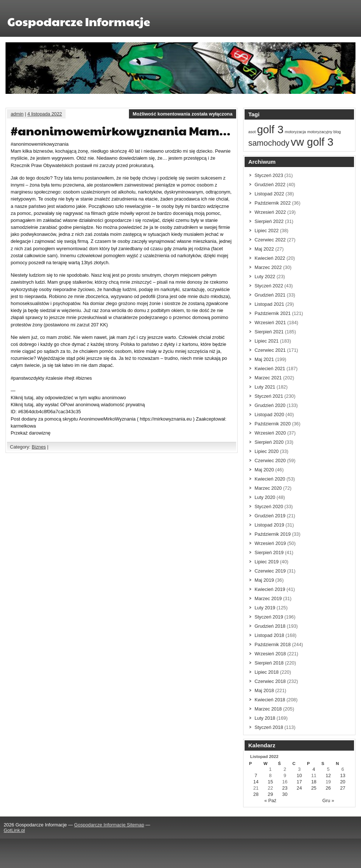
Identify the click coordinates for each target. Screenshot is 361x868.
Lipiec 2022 (267, 231)
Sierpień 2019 (269, 552)
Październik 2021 (273, 313)
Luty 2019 (265, 608)
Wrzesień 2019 (270, 543)
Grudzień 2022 (270, 185)
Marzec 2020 (268, 488)
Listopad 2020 (269, 414)
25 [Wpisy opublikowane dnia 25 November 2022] (314, 788)
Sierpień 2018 (269, 663)
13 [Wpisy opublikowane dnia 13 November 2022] (343, 775)
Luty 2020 (265, 497)
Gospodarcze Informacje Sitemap (109, 825)
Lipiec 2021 (267, 341)
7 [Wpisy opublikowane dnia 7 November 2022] (256, 775)
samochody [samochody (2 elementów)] (269, 143)
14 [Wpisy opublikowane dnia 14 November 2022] (256, 782)
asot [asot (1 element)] (252, 132)
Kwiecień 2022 (270, 258)
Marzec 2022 (268, 267)
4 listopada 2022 (45, 114)
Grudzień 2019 (270, 516)
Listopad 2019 (269, 525)
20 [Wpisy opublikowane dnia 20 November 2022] (343, 782)
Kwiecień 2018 (270, 700)
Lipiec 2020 (267, 451)
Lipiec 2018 (267, 672)
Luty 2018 (265, 718)
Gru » (328, 800)
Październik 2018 (273, 644)
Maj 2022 (264, 249)
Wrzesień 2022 (270, 212)
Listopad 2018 (269, 635)
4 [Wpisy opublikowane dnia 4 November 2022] (314, 769)
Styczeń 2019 (269, 617)
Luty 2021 (265, 387)
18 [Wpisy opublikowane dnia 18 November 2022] (314, 782)
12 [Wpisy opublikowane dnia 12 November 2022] (328, 775)
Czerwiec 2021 (270, 350)
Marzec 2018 (268, 709)
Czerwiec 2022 (270, 240)
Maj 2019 (264, 580)
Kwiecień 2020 (270, 479)
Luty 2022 (265, 277)
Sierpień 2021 (269, 332)
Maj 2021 (264, 359)
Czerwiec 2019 (270, 571)
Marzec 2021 (268, 378)
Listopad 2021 (269, 304)
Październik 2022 (273, 203)
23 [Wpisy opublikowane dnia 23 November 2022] (285, 788)
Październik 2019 (273, 534)
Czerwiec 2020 (270, 460)
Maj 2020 (264, 470)
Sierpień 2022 (269, 221)
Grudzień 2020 (270, 405)
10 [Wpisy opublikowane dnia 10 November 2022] (299, 775)
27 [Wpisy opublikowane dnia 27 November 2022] (343, 788)
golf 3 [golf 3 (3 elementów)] (270, 129)
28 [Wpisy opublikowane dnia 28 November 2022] (256, 794)
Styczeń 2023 (269, 175)
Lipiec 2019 (267, 562)
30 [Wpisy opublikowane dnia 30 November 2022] (285, 794)
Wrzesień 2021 (270, 323)
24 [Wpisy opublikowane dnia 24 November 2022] (299, 788)
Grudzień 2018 (270, 626)
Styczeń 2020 (269, 506)
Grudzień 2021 (270, 295)
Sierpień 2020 (269, 442)
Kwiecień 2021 (270, 369)
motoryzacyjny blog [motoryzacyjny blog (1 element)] (324, 132)
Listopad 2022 (269, 194)
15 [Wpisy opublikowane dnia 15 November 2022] (270, 782)
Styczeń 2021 (269, 396)
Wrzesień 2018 (270, 654)
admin (17, 114)
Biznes (39, 447)
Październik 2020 (273, 424)
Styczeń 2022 (269, 286)
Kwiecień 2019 (270, 589)
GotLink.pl (14, 830)
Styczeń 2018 (269, 727)
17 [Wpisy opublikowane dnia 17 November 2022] (299, 782)
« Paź (271, 800)
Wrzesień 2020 (270, 433)
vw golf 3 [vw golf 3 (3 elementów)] (312, 142)
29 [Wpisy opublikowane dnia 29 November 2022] (270, 794)
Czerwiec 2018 (270, 681)
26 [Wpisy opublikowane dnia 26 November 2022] (328, 788)
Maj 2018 (264, 690)
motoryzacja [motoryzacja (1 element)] (295, 132)
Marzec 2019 (268, 598)
